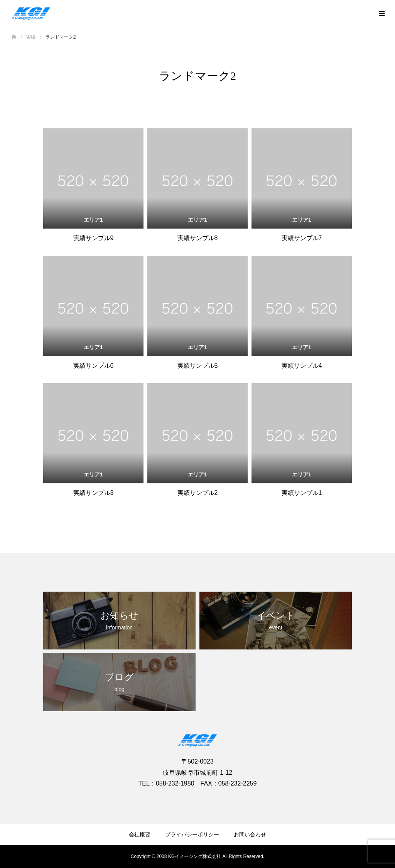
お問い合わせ (250, 834)
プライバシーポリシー (192, 834)
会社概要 (140, 834)
